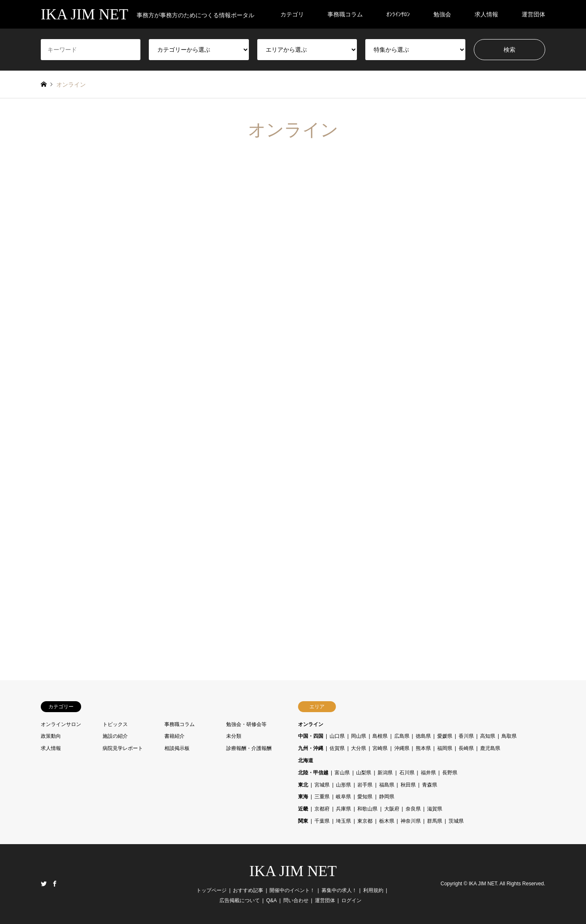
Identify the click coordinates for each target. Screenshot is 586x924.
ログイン (351, 900)
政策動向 (51, 736)
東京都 (365, 821)
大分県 (359, 748)
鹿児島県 (490, 748)
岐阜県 (343, 797)
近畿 (303, 809)
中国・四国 (311, 736)
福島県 (387, 785)
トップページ (211, 890)
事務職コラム (345, 14)
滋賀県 (435, 809)
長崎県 (466, 748)
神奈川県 (411, 821)
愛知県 (365, 797)
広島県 (402, 736)
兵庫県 (343, 809)
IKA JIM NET (293, 871)
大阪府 (392, 809)
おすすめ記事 (248, 890)
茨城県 (456, 821)
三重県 (322, 797)
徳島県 (423, 736)
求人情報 (486, 14)
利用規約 (373, 890)
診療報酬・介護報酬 (249, 748)
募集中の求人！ (339, 890)
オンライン (311, 724)
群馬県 (435, 821)
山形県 (343, 785)
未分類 (234, 736)
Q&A (271, 900)
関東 (303, 821)
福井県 (428, 773)
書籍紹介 (174, 736)
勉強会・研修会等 (246, 724)
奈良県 (413, 809)
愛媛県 (445, 736)
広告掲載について (240, 900)
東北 (303, 785)
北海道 (306, 760)
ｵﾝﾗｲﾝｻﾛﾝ (398, 14)
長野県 (450, 773)
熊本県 (423, 748)
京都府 (322, 809)
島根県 (380, 736)
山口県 (337, 736)
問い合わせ (296, 900)
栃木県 (387, 821)
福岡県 (445, 748)
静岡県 (387, 797)
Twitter (44, 884)
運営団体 (533, 14)
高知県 (488, 736)
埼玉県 (343, 821)
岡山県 (359, 736)
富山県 (342, 773)
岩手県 (365, 785)
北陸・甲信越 (313, 773)
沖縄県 (402, 748)
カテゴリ (292, 14)
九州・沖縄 (311, 748)
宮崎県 (380, 748)
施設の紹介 (115, 736)
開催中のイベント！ (292, 890)
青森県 (430, 785)
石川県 (407, 773)
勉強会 (442, 14)
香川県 (466, 736)
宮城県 (322, 785)
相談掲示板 (177, 748)
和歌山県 (367, 809)
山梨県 (364, 773)
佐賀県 (337, 748)
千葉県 (322, 821)
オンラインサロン (61, 724)
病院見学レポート (123, 748)
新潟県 (385, 773)
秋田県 (408, 785)
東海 (303, 797)
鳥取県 (509, 736)
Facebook (55, 884)
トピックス (115, 724)
